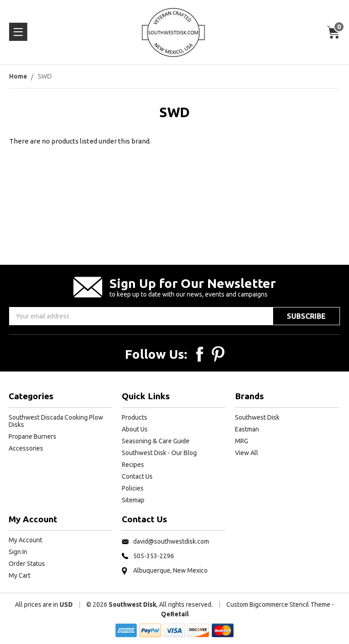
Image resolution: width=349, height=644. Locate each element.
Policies (133, 488)
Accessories (26, 448)
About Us (135, 429)
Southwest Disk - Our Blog (159, 453)
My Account (25, 540)
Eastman (247, 429)
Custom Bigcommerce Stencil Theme (278, 604)
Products (135, 417)
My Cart (20, 575)
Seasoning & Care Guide (156, 441)
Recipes (133, 465)
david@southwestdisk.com (171, 541)
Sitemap (133, 500)
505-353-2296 (154, 556)
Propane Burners (32, 436)
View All (247, 453)
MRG (242, 441)
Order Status (27, 564)
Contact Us (137, 476)
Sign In (18, 552)
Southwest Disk (257, 417)
